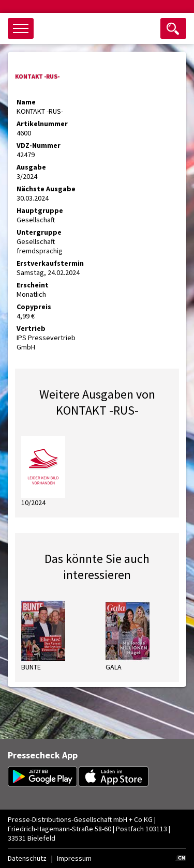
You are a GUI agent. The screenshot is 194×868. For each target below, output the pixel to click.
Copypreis (34, 307)
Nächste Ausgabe (46, 189)
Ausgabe (31, 167)
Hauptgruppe (40, 210)
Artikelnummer (42, 124)
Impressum (74, 858)
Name (26, 102)
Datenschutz (27, 858)
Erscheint (33, 285)
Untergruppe (39, 232)
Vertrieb (31, 328)
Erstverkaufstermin (50, 263)
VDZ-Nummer (39, 145)
